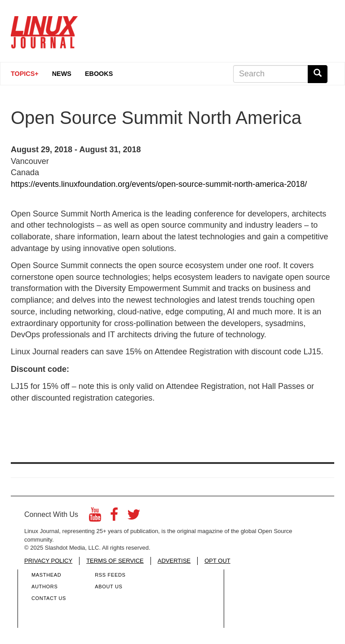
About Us (108, 587)
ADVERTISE (174, 561)
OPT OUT (217, 561)
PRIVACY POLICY (48, 561)
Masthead (46, 575)
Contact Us (49, 598)
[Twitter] (134, 517)
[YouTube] (95, 517)
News (62, 74)
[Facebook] (114, 517)
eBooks (99, 74)
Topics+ (25, 74)
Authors (44, 587)
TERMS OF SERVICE (115, 561)
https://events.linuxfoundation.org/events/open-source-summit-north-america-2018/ (159, 184)
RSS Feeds (110, 575)
